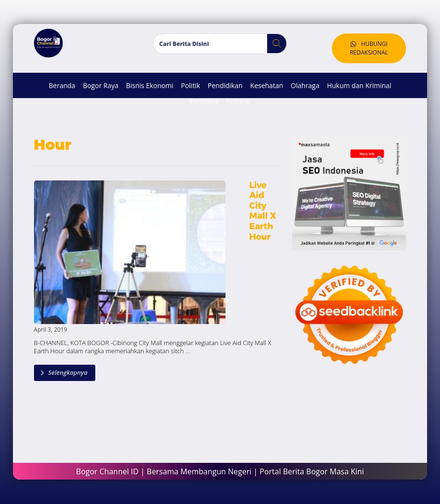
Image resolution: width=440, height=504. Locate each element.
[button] (273, 44)
